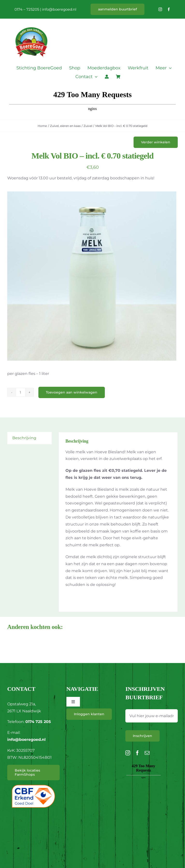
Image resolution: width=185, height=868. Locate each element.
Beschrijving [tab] (24, 438)
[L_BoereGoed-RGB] (31, 21)
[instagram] (160, 9)
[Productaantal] (21, 392)
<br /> (143, 790)
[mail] (147, 753)
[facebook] (169, 9)
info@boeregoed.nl (59, 9)
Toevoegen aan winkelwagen (72, 392)
